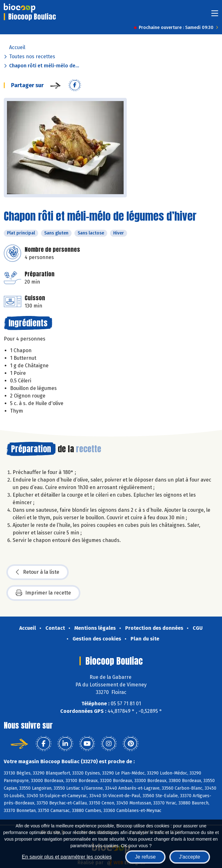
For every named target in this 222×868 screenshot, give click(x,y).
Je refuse (145, 857)
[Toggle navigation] (215, 15)
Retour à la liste (38, 572)
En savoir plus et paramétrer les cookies (67, 857)
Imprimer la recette (43, 593)
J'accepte (190, 857)
